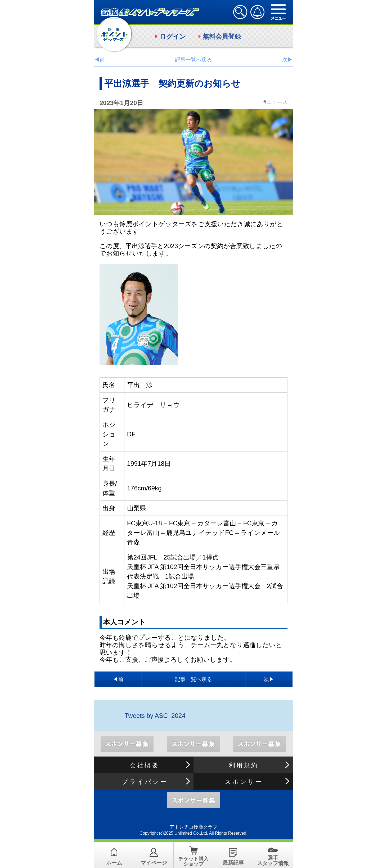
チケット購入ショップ (193, 861)
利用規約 (244, 765)
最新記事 (233, 863)
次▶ (287, 60)
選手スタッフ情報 (273, 861)
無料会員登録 (222, 36)
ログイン (173, 36)
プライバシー (145, 782)
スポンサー (244, 782)
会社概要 (145, 765)
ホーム (114, 863)
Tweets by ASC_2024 (155, 716)
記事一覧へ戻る (193, 60)
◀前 (100, 60)
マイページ (154, 863)
